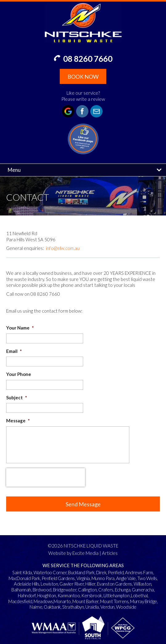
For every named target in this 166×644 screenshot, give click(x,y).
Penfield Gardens (58, 578)
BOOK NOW (83, 77)
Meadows (43, 601)
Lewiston (49, 584)
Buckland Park (81, 572)
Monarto (62, 601)
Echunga (123, 590)
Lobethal (139, 595)
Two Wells (147, 578)
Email (14, 351)
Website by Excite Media (73, 553)
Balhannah (21, 590)
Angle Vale (126, 578)
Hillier (90, 584)
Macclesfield (20, 601)
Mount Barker (85, 601)
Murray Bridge (144, 601)
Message (18, 421)
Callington (87, 590)
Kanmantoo (69, 595)
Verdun (107, 607)
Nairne (36, 607)
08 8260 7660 (88, 59)
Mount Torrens (114, 601)
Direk (101, 572)
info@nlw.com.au (63, 248)
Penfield (116, 572)
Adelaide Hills (26, 584)
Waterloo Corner (50, 572)
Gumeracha (143, 590)
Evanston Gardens (115, 584)
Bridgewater (65, 590)
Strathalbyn (73, 607)
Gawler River (72, 584)
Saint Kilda (22, 572)
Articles (110, 553)
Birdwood (42, 590)
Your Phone (19, 374)
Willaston (143, 584)
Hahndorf (27, 595)
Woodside (126, 607)
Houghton (47, 595)
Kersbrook (92, 595)
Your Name (20, 328)
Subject (17, 397)
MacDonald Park (24, 578)
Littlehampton (117, 595)
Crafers (106, 590)
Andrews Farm (139, 572)
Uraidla (92, 607)
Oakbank (52, 607)
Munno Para (103, 578)
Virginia (83, 578)
